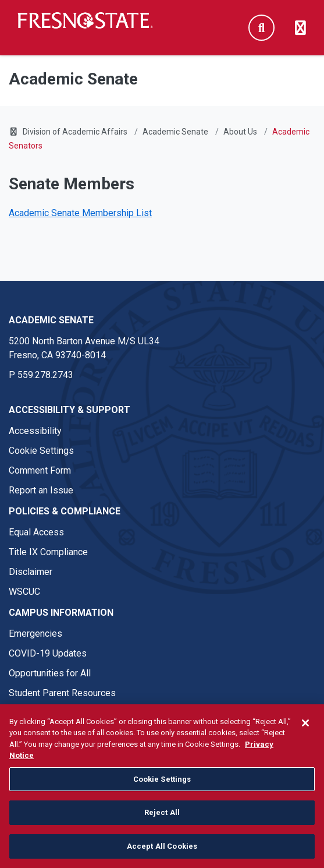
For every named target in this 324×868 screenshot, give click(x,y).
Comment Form (40, 470)
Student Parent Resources (62, 693)
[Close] (305, 731)
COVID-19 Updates (48, 653)
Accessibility (35, 431)
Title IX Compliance (48, 552)
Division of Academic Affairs (75, 132)
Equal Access (36, 532)
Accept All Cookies (162, 855)
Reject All (162, 821)
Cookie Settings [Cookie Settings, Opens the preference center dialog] (162, 787)
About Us (240, 132)
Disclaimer (31, 572)
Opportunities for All (50, 673)
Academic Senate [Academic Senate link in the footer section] (51, 320)
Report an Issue (41, 490)
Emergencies (35, 634)
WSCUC (24, 592)
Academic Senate (175, 132)
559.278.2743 (45, 375)
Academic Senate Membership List (80, 213)
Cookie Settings (41, 451)
